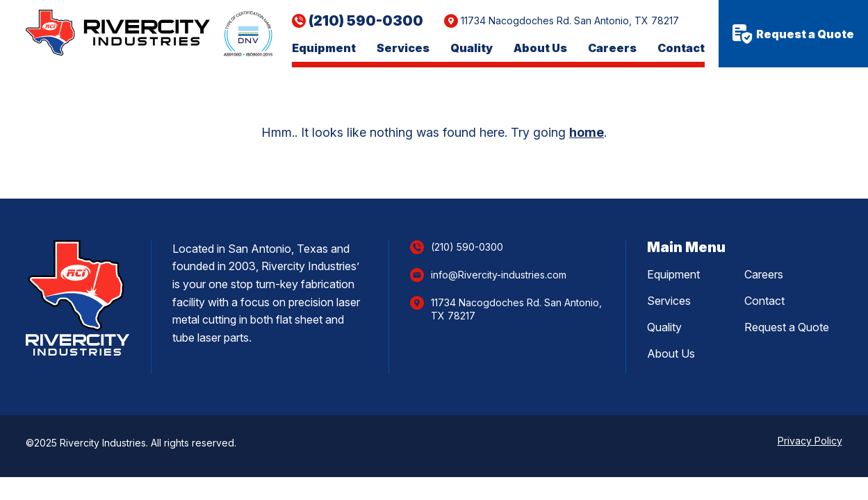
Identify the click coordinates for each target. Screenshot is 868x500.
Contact (681, 49)
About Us (540, 49)
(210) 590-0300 (366, 21)
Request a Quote (793, 34)
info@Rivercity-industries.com (499, 275)
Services (403, 49)
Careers (612, 49)
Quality (472, 49)
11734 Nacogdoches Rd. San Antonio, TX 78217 (570, 20)
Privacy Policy (810, 441)
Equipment (324, 49)
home (587, 132)
